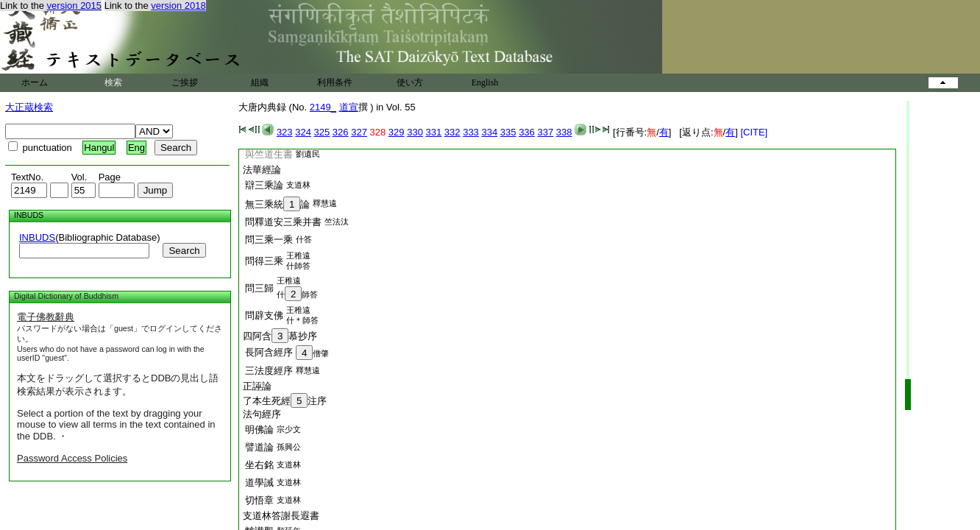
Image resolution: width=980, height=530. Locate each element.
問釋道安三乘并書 (283, 222)
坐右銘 (259, 465)
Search (184, 251)
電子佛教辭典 (46, 317)
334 (489, 132)
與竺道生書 (269, 154)
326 (341, 132)
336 (527, 132)
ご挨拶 (185, 82)
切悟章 (259, 500)
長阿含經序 (269, 352)
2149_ (323, 107)
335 (508, 132)
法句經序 (262, 414)
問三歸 (259, 288)
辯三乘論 (264, 185)
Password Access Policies (72, 458)
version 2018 (178, 6)
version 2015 (74, 6)
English (485, 82)
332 (452, 132)
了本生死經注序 (285, 401)
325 (322, 132)
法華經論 (262, 170)
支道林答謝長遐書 (281, 516)
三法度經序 (269, 371)
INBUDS (37, 237)
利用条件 (335, 82)
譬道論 (259, 447)
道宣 (349, 107)
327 (359, 132)
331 (434, 132)
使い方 (410, 82)
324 (303, 132)
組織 (260, 82)
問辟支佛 (264, 315)
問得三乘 (264, 261)
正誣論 (257, 386)
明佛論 (259, 430)
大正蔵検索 (29, 107)
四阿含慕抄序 (280, 336)
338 (564, 132)
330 (415, 132)
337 (545, 132)
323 (285, 132)
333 (471, 132)
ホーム (35, 82)
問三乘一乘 (269, 240)
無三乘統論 (277, 204)
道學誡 (259, 483)
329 (397, 132)
